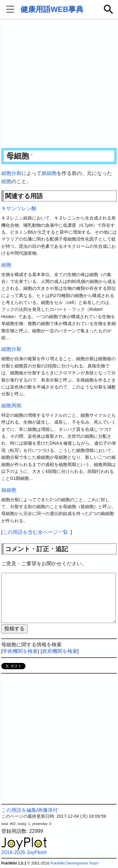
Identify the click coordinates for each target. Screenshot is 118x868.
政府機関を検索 (60, 651)
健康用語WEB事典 (52, 9)
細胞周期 (11, 406)
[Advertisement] (59, 84)
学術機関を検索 (20, 651)
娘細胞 (49, 173)
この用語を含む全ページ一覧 (35, 532)
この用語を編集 (19, 810)
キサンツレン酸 (19, 208)
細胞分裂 (11, 173)
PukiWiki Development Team (74, 863)
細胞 (6, 181)
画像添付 (48, 810)
